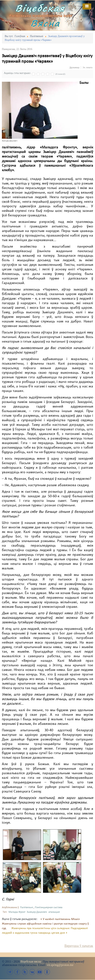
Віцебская (40, 8)
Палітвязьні (26, 908)
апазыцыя (54, 912)
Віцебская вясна (31, 961)
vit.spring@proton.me (60, 965)
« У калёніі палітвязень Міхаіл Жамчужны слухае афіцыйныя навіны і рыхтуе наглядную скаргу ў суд (45, 924)
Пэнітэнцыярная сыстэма (49, 908)
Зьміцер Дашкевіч (37, 912)
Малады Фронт (17, 912)
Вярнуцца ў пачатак (79, 946)
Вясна (45, 23)
